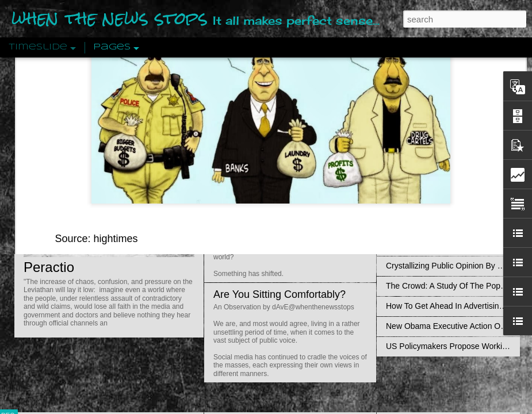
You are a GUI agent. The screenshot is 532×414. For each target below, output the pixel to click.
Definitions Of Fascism (426, 225)
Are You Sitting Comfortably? (280, 294)
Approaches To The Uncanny (438, 246)
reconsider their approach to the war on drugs (269, 102)
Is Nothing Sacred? (257, 145)
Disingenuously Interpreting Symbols (451, 185)
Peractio (49, 267)
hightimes (116, 61)
